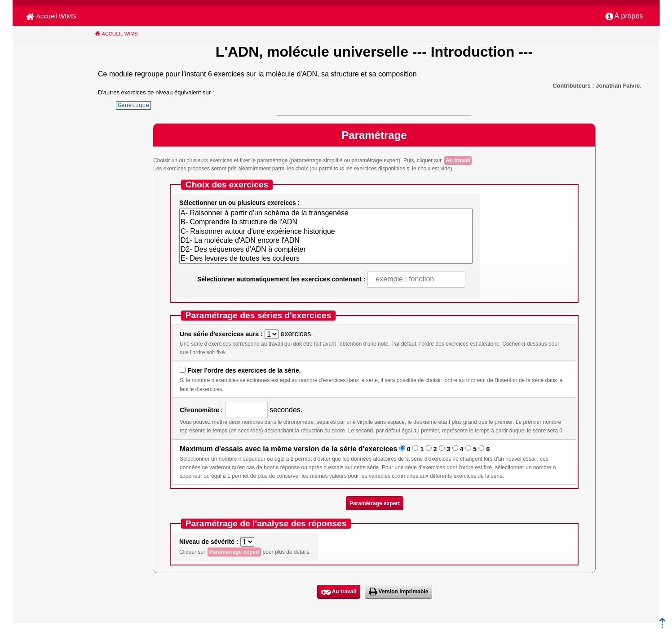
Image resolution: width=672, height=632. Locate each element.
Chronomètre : (201, 410)
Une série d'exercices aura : (221, 334)
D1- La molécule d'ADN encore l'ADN (326, 241)
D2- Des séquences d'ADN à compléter (326, 250)
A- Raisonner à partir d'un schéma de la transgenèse (326, 214)
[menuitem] (624, 17)
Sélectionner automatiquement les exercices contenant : (281, 279)
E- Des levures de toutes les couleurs (326, 259)
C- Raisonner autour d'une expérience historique (326, 232)
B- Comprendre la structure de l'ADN (326, 223)
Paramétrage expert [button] (375, 503)
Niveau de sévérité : (209, 542)
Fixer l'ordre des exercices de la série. (244, 370)
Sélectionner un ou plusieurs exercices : (239, 203)
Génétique (133, 105)
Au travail (458, 160)
